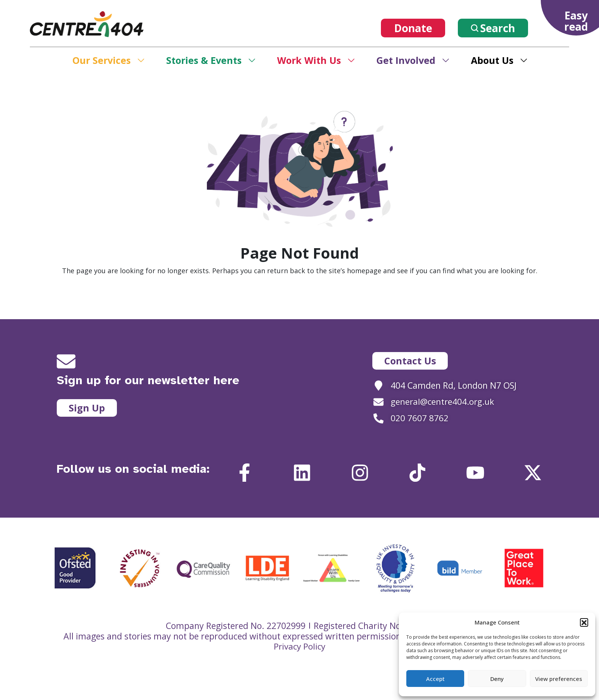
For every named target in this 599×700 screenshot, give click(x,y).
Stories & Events (204, 60)
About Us (492, 60)
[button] (584, 622)
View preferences (559, 679)
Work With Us (309, 60)
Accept (435, 679)
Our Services (102, 60)
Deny (497, 679)
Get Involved (406, 60)
